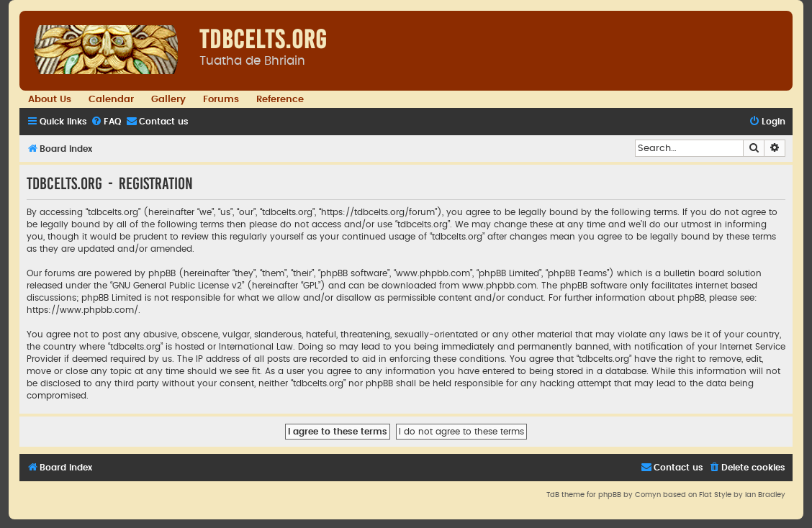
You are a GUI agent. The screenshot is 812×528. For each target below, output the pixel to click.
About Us (50, 99)
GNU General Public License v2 (177, 286)
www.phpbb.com (499, 286)
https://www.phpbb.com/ (82, 310)
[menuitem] (106, 122)
